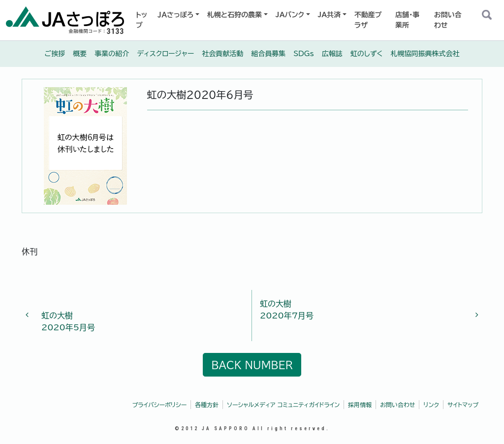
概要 (80, 54)
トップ (142, 20)
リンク (431, 405)
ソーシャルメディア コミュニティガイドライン (283, 405)
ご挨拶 (55, 54)
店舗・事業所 (407, 20)
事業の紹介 (112, 54)
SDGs (304, 54)
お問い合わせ (448, 20)
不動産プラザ (368, 20)
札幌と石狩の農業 (235, 15)
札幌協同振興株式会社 (425, 54)
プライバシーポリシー (160, 405)
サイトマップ (463, 405)
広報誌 (332, 54)
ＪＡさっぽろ (175, 15)
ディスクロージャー (165, 54)
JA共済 (330, 15)
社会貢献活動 (222, 54)
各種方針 (207, 405)
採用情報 (360, 405)
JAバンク (290, 15)
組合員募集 (268, 54)
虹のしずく (367, 54)
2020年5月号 (139, 316)
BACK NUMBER (252, 365)
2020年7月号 (365, 309)
